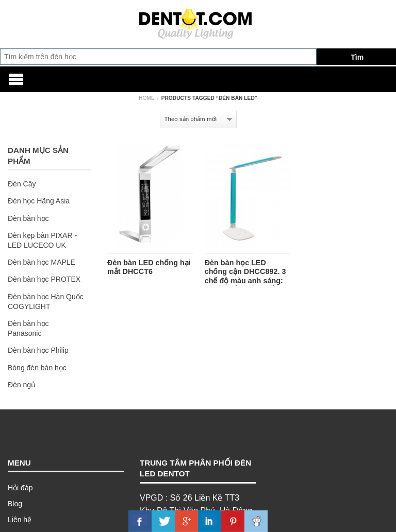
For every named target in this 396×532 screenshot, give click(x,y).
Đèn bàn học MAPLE (42, 262)
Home (147, 98)
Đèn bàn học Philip (38, 350)
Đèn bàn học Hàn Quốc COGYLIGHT (46, 302)
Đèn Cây (22, 184)
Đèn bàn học (28, 218)
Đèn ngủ (22, 385)
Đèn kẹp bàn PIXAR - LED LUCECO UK (42, 240)
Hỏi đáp (20, 488)
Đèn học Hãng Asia (39, 201)
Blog (15, 504)
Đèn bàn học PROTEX (44, 279)
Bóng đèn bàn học (37, 368)
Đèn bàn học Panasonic (28, 328)
